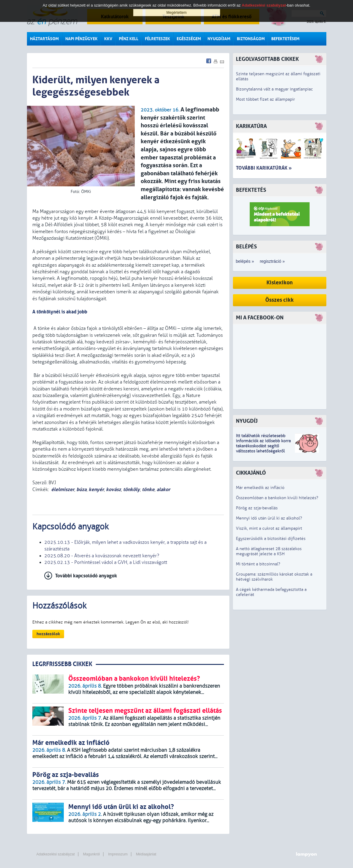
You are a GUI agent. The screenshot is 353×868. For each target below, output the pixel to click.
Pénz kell (129, 39)
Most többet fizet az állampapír (265, 99)
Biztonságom (251, 39)
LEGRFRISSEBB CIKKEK (62, 664)
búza (81, 489)
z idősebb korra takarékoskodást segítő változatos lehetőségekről (263, 446)
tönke (148, 489)
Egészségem (189, 39)
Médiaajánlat (146, 854)
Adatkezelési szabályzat (56, 854)
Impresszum (118, 854)
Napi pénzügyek (81, 39)
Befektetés (251, 190)
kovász (113, 489)
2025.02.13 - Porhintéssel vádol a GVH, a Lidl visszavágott (106, 562)
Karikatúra (251, 126)
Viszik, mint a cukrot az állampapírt (269, 528)
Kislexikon (280, 283)
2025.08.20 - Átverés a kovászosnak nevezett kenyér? (102, 556)
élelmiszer (63, 489)
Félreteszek (157, 39)
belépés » (245, 261)
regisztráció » (272, 261)
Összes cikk (279, 300)
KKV (108, 39)
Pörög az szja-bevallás (257, 508)
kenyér (96, 489)
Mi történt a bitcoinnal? (258, 564)
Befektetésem (285, 39)
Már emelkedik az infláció (260, 488)
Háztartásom (44, 39)
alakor (163, 489)
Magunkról (91, 854)
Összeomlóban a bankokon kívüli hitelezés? (277, 498)
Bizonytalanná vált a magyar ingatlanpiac (274, 89)
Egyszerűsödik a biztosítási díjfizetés (271, 539)
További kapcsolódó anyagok (86, 576)
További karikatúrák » (264, 168)
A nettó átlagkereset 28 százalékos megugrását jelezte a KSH (269, 551)
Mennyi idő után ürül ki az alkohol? (269, 518)
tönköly (131, 489)
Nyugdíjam (219, 39)
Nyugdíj (247, 421)
